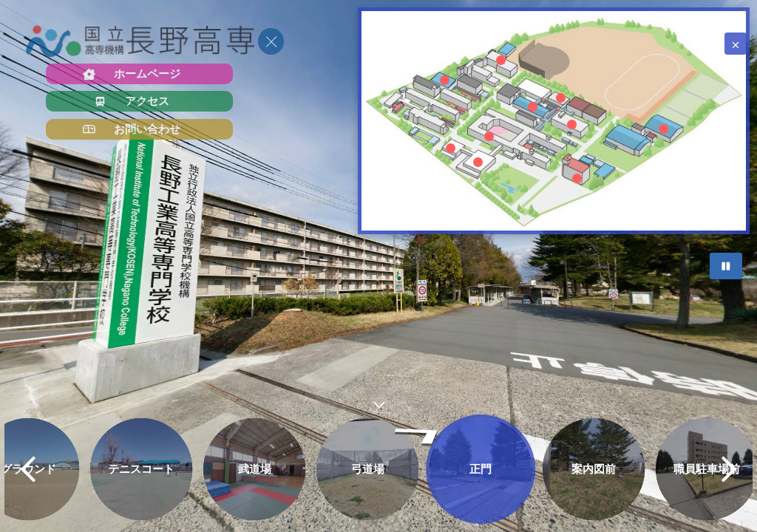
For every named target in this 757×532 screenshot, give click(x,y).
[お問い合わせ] (139, 129)
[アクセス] (139, 101)
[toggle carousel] (378, 402)
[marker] (489, 136)
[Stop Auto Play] (726, 266)
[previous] (28, 469)
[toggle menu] (271, 41)
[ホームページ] (139, 74)
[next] (729, 469)
